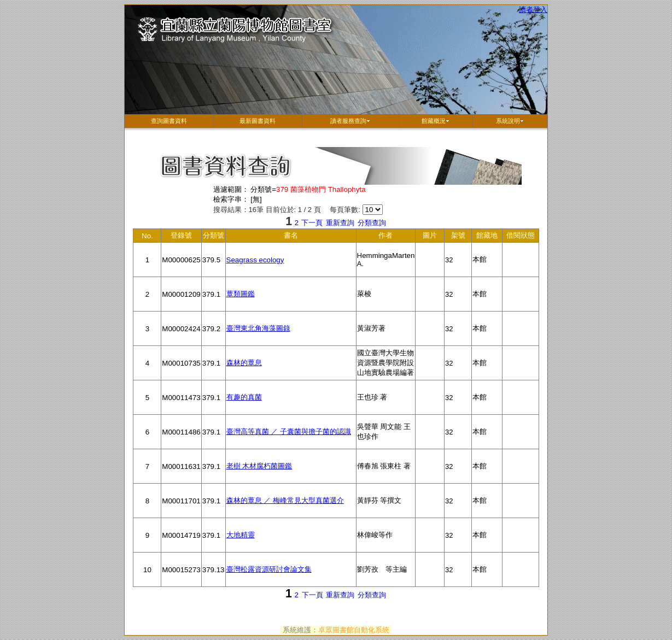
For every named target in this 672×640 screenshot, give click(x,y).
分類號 (214, 237)
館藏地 (487, 237)
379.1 (214, 301)
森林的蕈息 (244, 363)
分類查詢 (372, 223)
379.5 (214, 266)
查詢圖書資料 (169, 121)
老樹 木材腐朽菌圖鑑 (259, 466)
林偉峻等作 (386, 542)
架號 (458, 237)
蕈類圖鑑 (241, 294)
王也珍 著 (386, 404)
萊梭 (386, 301)
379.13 (214, 576)
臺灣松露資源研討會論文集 (269, 569)
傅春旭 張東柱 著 (386, 473)
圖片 (430, 237)
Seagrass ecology (255, 260)
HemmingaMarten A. (386, 264)
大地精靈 (241, 535)
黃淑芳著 (386, 335)
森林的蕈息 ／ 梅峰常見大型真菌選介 (285, 500)
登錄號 (182, 237)
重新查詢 (340, 223)
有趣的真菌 (244, 397)
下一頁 (312, 223)
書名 (281, 237)
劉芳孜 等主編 (386, 576)
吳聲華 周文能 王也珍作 (386, 436)
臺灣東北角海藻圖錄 (258, 328)
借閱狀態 (521, 237)
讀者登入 (533, 10)
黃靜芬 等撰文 (386, 507)
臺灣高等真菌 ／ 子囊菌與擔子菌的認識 (289, 431)
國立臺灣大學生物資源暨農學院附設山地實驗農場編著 (386, 365)
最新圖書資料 (258, 121)
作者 (386, 237)
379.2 (214, 335)
